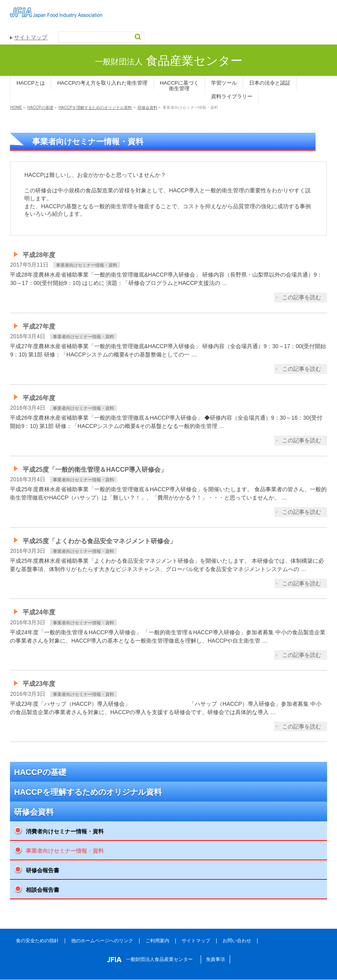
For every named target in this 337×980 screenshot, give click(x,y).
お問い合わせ (237, 941)
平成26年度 (39, 398)
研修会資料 (34, 812)
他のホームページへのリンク (102, 941)
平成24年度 (39, 612)
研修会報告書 (43, 870)
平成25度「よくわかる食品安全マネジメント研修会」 (99, 541)
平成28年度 (39, 255)
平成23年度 (39, 684)
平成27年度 (39, 326)
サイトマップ (31, 37)
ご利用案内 (157, 941)
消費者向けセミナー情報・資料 (65, 831)
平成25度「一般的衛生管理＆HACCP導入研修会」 (95, 470)
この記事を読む (302, 297)
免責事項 (215, 959)
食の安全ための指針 (37, 941)
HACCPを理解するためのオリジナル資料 (88, 792)
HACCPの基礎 (40, 772)
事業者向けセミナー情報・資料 (87, 265)
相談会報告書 (43, 890)
